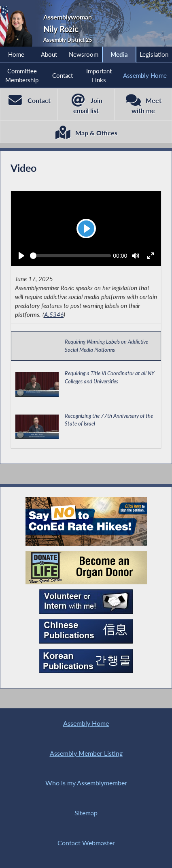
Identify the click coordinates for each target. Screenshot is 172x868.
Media (119, 54)
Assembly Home (145, 75)
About (49, 54)
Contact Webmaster (86, 843)
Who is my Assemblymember (86, 783)
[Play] (86, 229)
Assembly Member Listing (86, 753)
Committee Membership (22, 75)
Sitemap (86, 813)
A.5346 (54, 314)
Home (16, 54)
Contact (63, 75)
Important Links (99, 75)
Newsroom (84, 54)
